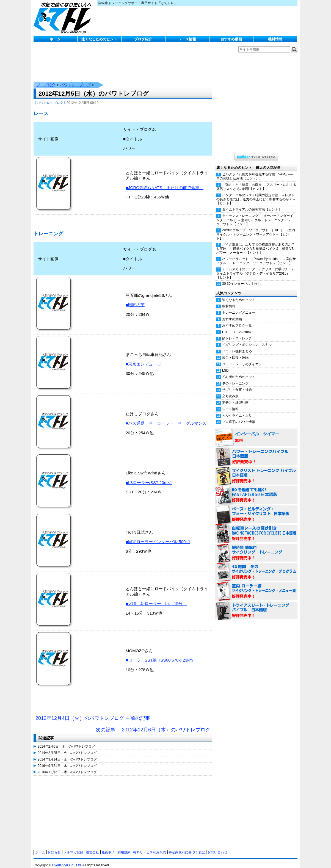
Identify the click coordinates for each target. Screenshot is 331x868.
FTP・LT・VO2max (237, 327)
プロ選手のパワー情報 (239, 416)
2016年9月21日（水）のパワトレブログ (67, 760)
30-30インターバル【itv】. (242, 278)
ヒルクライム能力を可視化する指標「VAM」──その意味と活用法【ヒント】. (255, 171)
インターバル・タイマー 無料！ (256, 432)
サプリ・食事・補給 (237, 384)
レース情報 (187, 39)
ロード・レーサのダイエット (244, 359)
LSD (225, 365)
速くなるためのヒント (99, 39)
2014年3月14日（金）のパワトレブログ (67, 754)
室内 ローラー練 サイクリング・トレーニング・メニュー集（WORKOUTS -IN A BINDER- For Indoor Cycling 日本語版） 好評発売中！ (256, 586)
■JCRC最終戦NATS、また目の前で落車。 (165, 182)
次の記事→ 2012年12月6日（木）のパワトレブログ (153, 724)
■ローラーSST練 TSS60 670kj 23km (159, 655)
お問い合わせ (217, 847)
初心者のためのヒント (239, 371)
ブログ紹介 (143, 39)
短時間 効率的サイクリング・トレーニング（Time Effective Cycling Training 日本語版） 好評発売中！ (256, 548)
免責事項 (108, 847)
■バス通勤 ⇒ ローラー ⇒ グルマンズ (166, 418)
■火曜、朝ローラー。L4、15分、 (156, 598)
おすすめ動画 (231, 39)
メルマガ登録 (73, 847)
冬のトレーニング (235, 378)
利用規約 (124, 847)
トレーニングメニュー (239, 307)
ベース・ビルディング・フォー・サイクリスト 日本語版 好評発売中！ (256, 509)
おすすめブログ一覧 (237, 320)
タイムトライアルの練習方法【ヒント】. (252, 204)
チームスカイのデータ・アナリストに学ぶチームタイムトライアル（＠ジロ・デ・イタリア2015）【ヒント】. (256, 268)
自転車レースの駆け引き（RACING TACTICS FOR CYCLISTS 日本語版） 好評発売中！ (256, 528)
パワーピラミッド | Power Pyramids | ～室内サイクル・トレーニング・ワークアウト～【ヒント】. (256, 255)
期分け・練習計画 (235, 397)
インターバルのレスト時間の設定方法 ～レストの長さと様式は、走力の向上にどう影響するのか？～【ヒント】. (256, 194)
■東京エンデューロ (143, 359)
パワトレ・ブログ (75, 79)
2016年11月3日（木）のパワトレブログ (67, 767)
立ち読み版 (230, 391)
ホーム (55, 39)
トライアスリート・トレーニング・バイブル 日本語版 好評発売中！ (256, 605)
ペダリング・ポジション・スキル (247, 339)
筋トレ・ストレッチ (237, 333)
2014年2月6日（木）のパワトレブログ (66, 741)
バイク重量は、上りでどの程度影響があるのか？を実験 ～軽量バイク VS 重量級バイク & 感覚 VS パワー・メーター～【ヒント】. (256, 243)
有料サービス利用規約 (150, 847)
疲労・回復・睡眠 (235, 352)
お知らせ (54, 847)
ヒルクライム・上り (237, 410)
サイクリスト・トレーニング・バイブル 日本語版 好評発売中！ (256, 471)
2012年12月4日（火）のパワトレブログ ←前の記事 (93, 713)
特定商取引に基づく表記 (187, 847)
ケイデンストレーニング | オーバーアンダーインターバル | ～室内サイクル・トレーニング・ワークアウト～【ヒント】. (255, 214)
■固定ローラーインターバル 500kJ (158, 536)
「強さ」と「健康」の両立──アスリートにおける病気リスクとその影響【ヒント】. (256, 181)
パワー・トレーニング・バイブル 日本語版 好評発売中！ (256, 451)
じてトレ (64, 18)
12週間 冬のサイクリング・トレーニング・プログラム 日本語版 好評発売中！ (256, 567)
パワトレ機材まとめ (237, 346)
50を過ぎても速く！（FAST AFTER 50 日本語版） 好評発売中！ (256, 490)
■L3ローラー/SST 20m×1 (149, 477)
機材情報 (275, 39)
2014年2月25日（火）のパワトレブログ (67, 747)
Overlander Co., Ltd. (67, 860)
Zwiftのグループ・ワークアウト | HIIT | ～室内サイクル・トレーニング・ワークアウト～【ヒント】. (256, 229)
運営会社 (92, 847)
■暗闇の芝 (135, 299)
